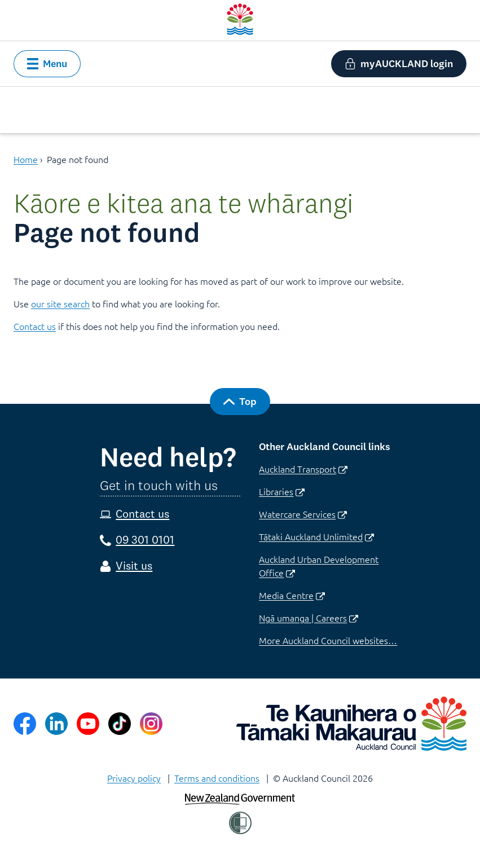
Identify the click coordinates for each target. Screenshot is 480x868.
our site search (60, 303)
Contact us (35, 326)
